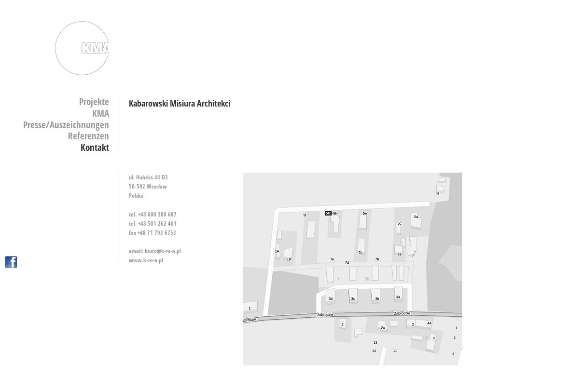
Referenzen (89, 136)
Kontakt (95, 148)
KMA (101, 113)
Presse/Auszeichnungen (66, 125)
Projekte (94, 102)
